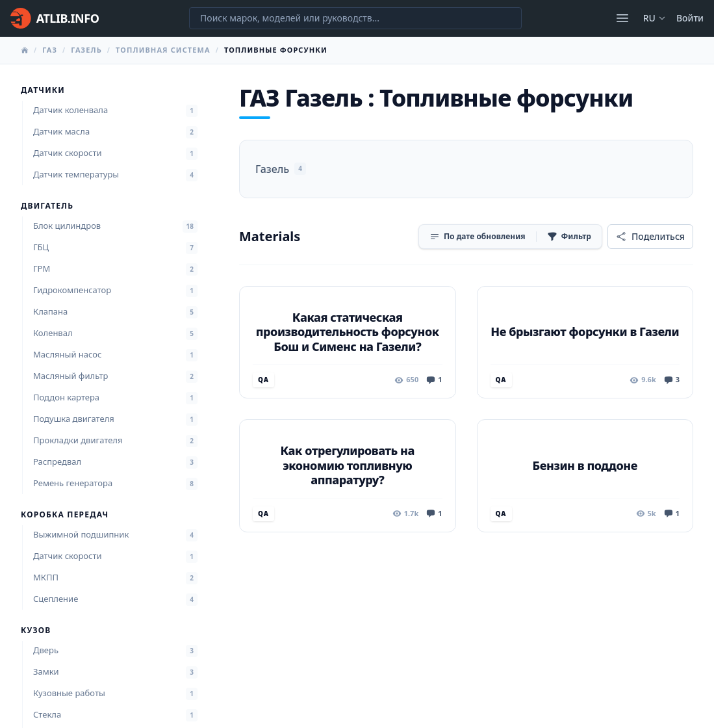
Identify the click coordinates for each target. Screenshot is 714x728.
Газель (86, 50)
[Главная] (55, 18)
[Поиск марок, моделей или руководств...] (355, 18)
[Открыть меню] (622, 18)
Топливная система (163, 50)
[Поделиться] (650, 237)
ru (655, 18)
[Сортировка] (478, 237)
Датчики (43, 90)
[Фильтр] (569, 237)
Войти (690, 18)
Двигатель (47, 206)
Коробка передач (65, 515)
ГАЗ (50, 50)
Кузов (36, 630)
